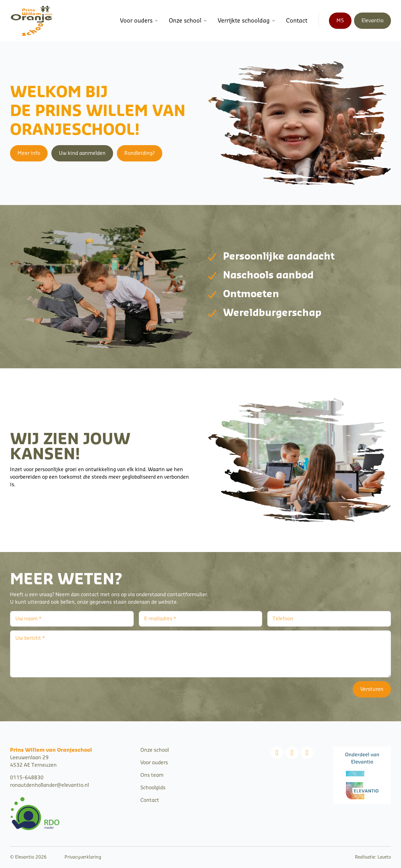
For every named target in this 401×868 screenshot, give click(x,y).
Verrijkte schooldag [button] (247, 21)
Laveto (384, 857)
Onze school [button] (188, 21)
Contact (297, 21)
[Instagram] (292, 753)
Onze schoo (154, 750)
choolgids (154, 788)
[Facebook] (277, 753)
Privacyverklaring (83, 857)
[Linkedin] (307, 753)
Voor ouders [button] (139, 21)
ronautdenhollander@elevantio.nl (49, 785)
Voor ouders (154, 763)
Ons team (152, 775)
